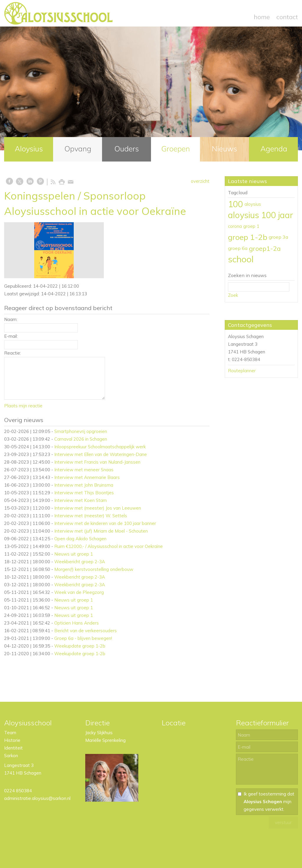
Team (10, 733)
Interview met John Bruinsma (84, 485)
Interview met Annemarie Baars (87, 477)
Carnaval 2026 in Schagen (81, 439)
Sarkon (11, 756)
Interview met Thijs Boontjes (84, 493)
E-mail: (11, 336)
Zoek (233, 295)
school (241, 259)
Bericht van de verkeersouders (86, 631)
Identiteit (13, 748)
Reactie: (13, 353)
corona (235, 226)
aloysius (253, 204)
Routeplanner (242, 371)
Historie (12, 740)
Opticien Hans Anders (77, 623)
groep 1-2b (248, 237)
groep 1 (251, 226)
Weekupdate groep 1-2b (80, 646)
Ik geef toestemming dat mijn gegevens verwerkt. (269, 802)
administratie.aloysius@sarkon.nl (37, 798)
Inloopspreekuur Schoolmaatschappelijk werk (100, 447)
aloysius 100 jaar (261, 215)
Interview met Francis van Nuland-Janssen (97, 462)
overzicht (200, 181)
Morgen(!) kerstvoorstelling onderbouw (94, 569)
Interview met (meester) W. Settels (91, 516)
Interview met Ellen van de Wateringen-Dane (101, 454)
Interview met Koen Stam (81, 500)
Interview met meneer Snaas (84, 470)
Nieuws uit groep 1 (74, 554)
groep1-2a (265, 248)
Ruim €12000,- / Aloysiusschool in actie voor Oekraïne (109, 546)
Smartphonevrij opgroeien (81, 431)
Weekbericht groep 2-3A (80, 562)
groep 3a (278, 237)
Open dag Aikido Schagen (80, 539)
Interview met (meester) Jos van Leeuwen (98, 508)
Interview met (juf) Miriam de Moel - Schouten (101, 531)
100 (235, 204)
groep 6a (238, 248)
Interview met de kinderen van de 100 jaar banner (105, 523)
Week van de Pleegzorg (79, 592)
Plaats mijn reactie (23, 406)
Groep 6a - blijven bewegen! (83, 638)
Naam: (11, 319)
